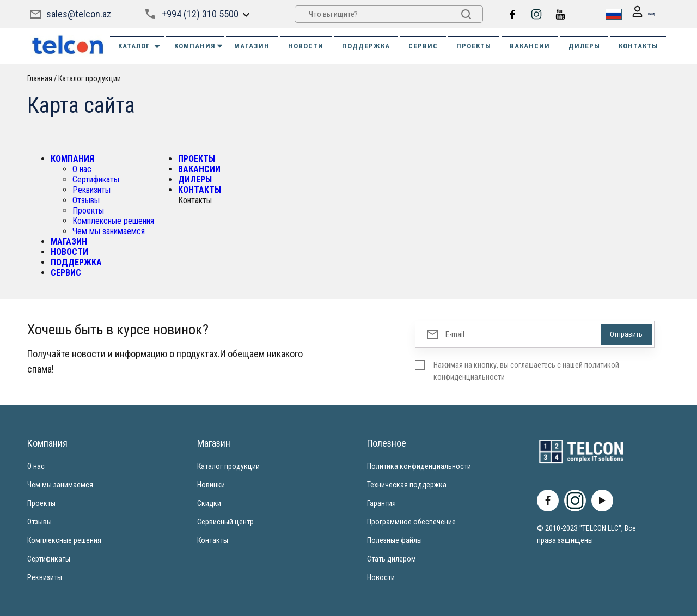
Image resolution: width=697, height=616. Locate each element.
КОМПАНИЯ (199, 46)
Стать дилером (392, 559)
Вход (638, 14)
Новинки (211, 485)
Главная (40, 78)
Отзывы (86, 200)
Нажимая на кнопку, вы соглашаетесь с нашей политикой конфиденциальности (526, 371)
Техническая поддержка (407, 485)
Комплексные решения (113, 221)
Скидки (209, 503)
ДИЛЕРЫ (584, 46)
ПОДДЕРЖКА (366, 46)
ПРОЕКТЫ (474, 46)
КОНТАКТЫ (638, 46)
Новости (381, 577)
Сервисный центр (225, 522)
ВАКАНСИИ (530, 46)
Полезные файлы (395, 540)
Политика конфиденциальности (419, 466)
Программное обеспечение (411, 522)
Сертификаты (96, 179)
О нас (82, 169)
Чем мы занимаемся (109, 231)
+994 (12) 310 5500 (199, 14)
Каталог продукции (90, 78)
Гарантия (381, 503)
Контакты (213, 540)
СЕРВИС (423, 46)
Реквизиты (91, 190)
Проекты (88, 211)
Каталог (140, 46)
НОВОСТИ (306, 46)
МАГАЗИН (252, 46)
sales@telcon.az (79, 14)
